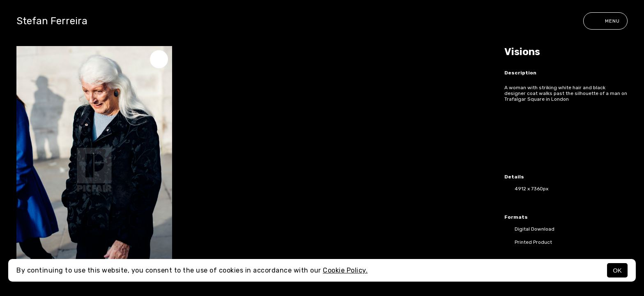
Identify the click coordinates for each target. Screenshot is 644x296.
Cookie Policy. (345, 270)
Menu (605, 21)
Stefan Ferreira (52, 21)
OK (617, 270)
